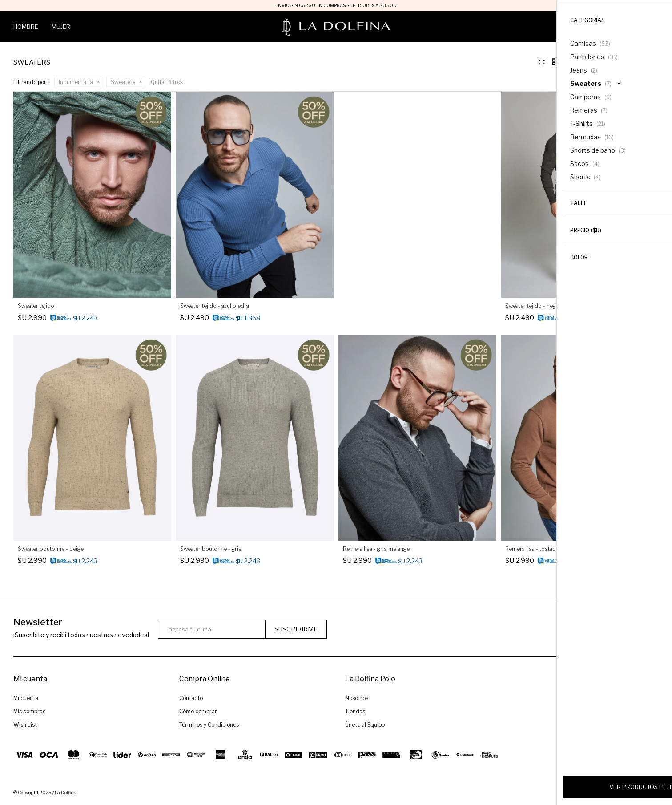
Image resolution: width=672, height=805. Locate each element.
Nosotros (357, 699)
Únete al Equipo (365, 726)
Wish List (25, 726)
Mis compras (29, 713)
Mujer (61, 27)
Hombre (26, 27)
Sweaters (123, 82)
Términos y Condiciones (209, 726)
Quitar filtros (167, 82)
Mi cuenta (26, 699)
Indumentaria (76, 82)
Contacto (191, 699)
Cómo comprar (198, 713)
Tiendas (355, 713)
